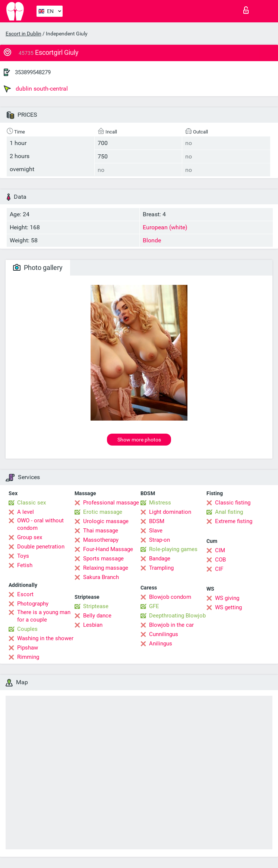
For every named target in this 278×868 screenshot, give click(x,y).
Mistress (160, 503)
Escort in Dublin (23, 34)
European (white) (165, 227)
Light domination (170, 512)
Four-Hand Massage (108, 549)
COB (220, 560)
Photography (33, 604)
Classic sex (31, 503)
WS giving (227, 598)
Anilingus (161, 644)
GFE (154, 606)
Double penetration (41, 547)
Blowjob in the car (171, 625)
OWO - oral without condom (40, 524)
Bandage (160, 559)
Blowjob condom (170, 597)
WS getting (228, 607)
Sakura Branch (101, 577)
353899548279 (33, 72)
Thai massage (101, 531)
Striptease (96, 606)
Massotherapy (101, 540)
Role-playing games (173, 549)
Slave (156, 531)
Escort (25, 594)
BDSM (157, 521)
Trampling (161, 568)
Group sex (30, 537)
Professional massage (111, 503)
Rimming (28, 657)
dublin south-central (36, 89)
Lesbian (93, 625)
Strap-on (159, 540)
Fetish (25, 565)
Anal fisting (229, 512)
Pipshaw (28, 648)
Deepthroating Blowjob (177, 616)
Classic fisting (233, 503)
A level (26, 512)
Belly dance (97, 616)
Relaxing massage (106, 568)
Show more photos (139, 440)
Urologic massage (106, 521)
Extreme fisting (234, 521)
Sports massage (103, 559)
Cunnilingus (164, 634)
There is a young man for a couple (44, 616)
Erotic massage (103, 512)
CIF (219, 569)
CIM (220, 550)
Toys (23, 556)
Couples (27, 629)
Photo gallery (38, 268)
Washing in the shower (45, 638)
